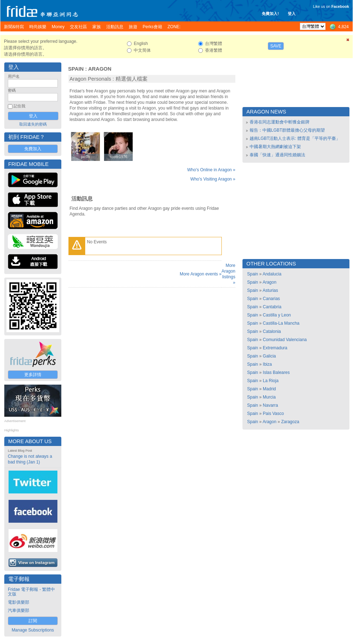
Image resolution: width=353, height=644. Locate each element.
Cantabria (272, 307)
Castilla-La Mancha (281, 323)
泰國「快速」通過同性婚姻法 (277, 155)
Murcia (269, 397)
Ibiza (267, 364)
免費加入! (270, 14)
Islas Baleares (276, 372)
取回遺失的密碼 (33, 124)
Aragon (100, 69)
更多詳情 (33, 375)
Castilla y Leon (277, 315)
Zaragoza (290, 422)
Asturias (270, 290)
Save (276, 46)
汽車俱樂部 (19, 610)
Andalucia (272, 274)
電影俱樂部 (19, 602)
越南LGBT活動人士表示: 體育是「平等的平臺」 (295, 138)
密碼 (12, 90)
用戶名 (14, 76)
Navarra (270, 405)
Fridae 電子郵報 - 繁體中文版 (31, 592)
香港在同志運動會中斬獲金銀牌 (280, 122)
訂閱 (33, 621)
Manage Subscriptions (33, 630)
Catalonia (272, 331)
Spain (76, 69)
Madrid (269, 389)
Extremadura (275, 348)
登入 (292, 14)
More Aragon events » (201, 274)
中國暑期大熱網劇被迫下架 (275, 147)
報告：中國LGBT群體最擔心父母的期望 (287, 130)
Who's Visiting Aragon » (213, 179)
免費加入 (33, 149)
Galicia (269, 356)
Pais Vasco (273, 414)
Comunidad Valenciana (285, 340)
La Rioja (271, 381)
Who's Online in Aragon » (211, 170)
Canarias (271, 299)
